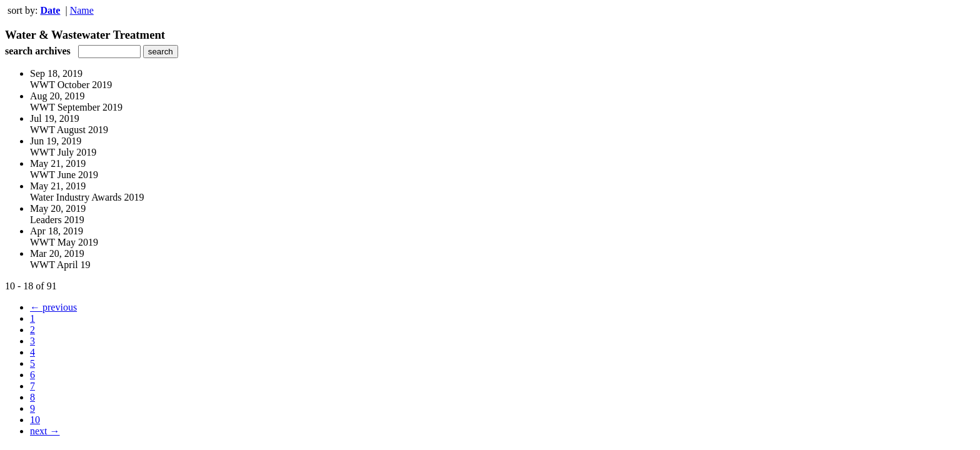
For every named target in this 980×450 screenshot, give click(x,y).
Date (50, 10)
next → (45, 431)
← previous (53, 307)
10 (35, 420)
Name (82, 10)
